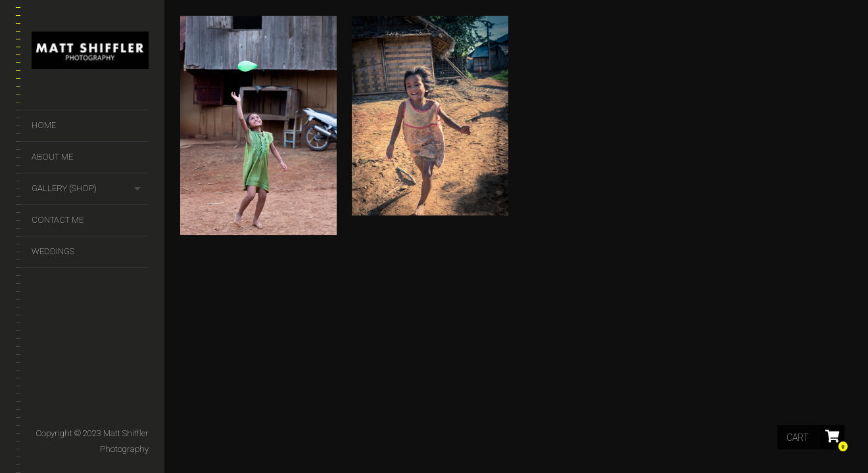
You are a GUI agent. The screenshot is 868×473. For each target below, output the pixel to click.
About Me (52, 157)
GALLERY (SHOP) (64, 188)
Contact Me (58, 220)
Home (44, 125)
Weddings (53, 251)
